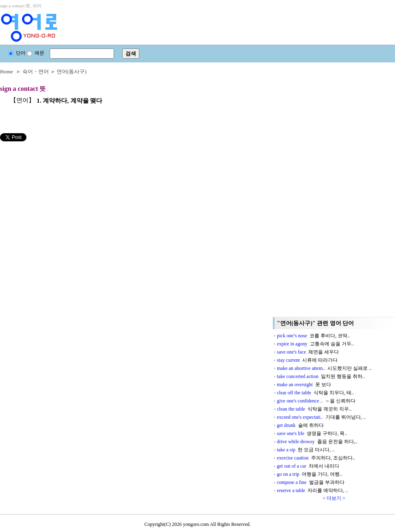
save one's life (312, 433)
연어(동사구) (72, 71)
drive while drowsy (317, 442)
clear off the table (315, 393)
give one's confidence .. (316, 401)
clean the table (314, 409)
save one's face (308, 352)
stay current (307, 360)
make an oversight (304, 385)
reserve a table (312, 490)
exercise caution (316, 458)
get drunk (300, 425)
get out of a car (308, 466)
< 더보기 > (334, 498)
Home (7, 71)
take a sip (306, 450)
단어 (17, 53)
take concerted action (321, 376)
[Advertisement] (61, 198)
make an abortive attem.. (324, 368)
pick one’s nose (313, 336)
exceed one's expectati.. (321, 417)
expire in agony (315, 344)
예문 (36, 53)
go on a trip (309, 474)
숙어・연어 (36, 71)
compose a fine (311, 482)
